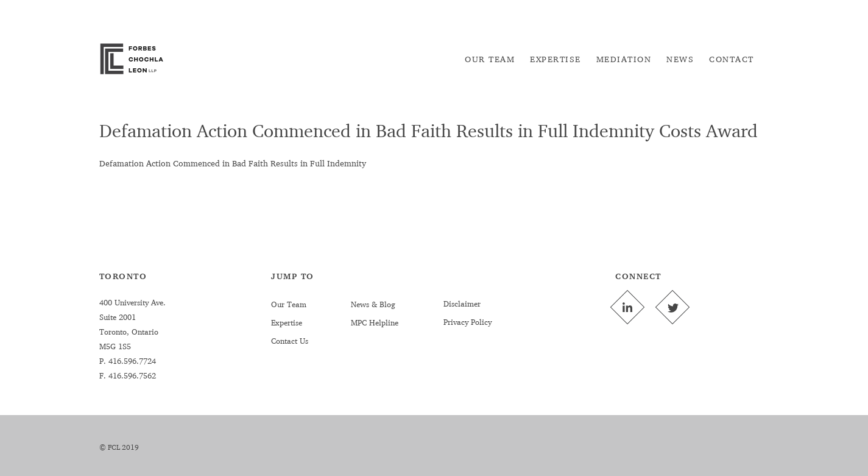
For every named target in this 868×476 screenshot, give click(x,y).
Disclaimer (462, 304)
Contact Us (290, 341)
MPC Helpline (375, 322)
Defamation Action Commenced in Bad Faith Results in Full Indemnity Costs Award (429, 130)
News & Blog (373, 304)
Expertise (287, 322)
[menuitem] (490, 59)
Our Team (289, 304)
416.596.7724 (131, 361)
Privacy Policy (468, 322)
